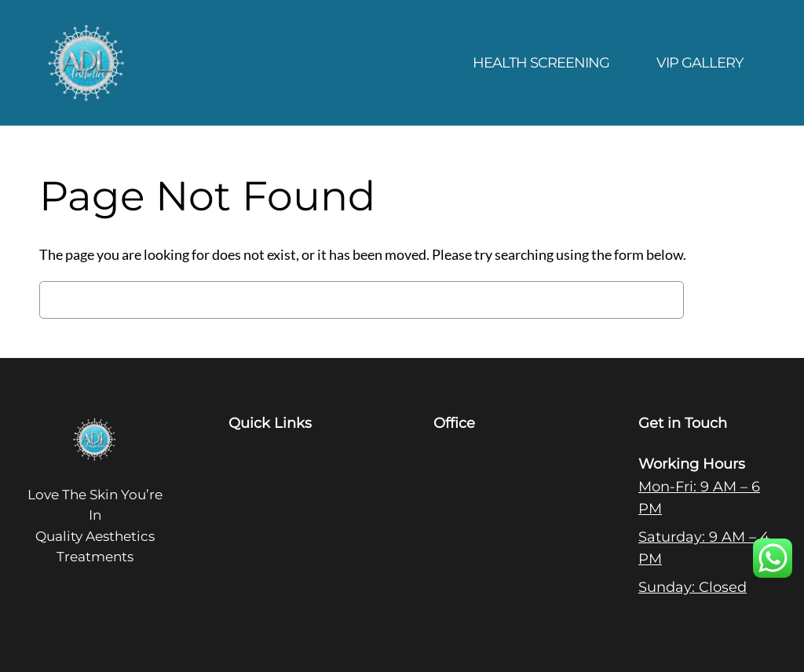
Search (728, 300)
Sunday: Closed (693, 587)
